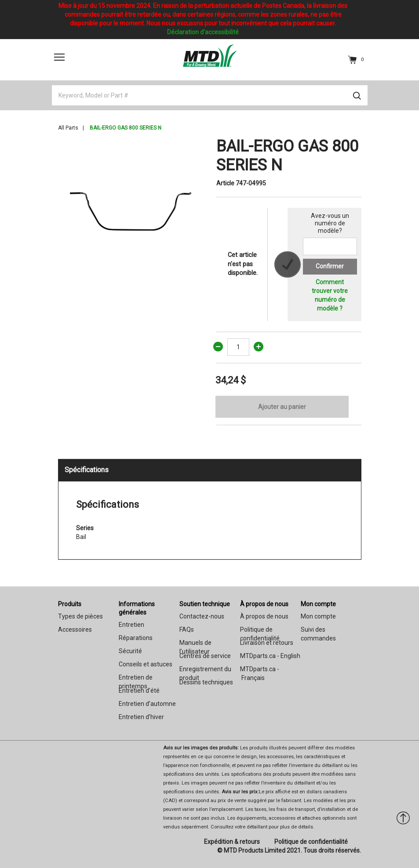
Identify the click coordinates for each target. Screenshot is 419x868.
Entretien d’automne (147, 704)
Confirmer (330, 266)
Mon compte (318, 604)
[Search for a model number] (330, 246)
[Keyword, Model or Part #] (210, 95)
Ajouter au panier (282, 407)
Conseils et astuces (146, 664)
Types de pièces (80, 616)
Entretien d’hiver (141, 717)
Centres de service (205, 656)
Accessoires (75, 629)
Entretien (131, 625)
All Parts (68, 128)
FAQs (187, 629)
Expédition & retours (232, 842)
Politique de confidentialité (311, 842)
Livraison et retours (267, 643)
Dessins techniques (206, 682)
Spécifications (87, 470)
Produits (70, 604)
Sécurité (130, 651)
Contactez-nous (202, 616)
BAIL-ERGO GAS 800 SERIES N (126, 128)
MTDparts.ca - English (270, 656)
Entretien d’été (139, 691)
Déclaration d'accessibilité (203, 32)
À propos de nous (264, 604)
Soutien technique (205, 604)
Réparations (136, 638)
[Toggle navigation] (59, 57)
